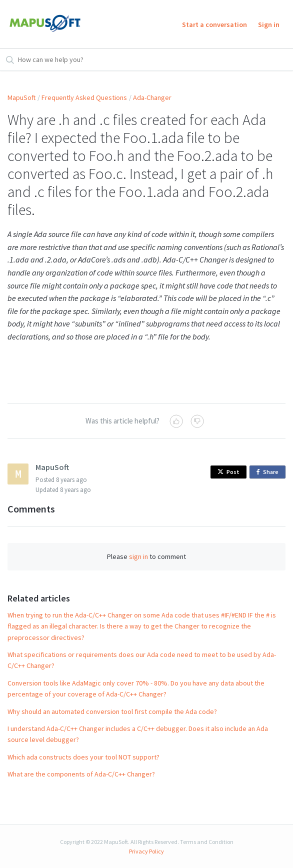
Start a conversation (214, 24)
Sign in (269, 24)
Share (269, 472)
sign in (138, 556)
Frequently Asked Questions (84, 97)
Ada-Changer (152, 97)
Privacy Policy (146, 851)
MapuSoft (21, 97)
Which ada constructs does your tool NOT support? (83, 757)
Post (228, 472)
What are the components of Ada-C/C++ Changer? (81, 774)
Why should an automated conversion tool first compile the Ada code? (112, 711)
